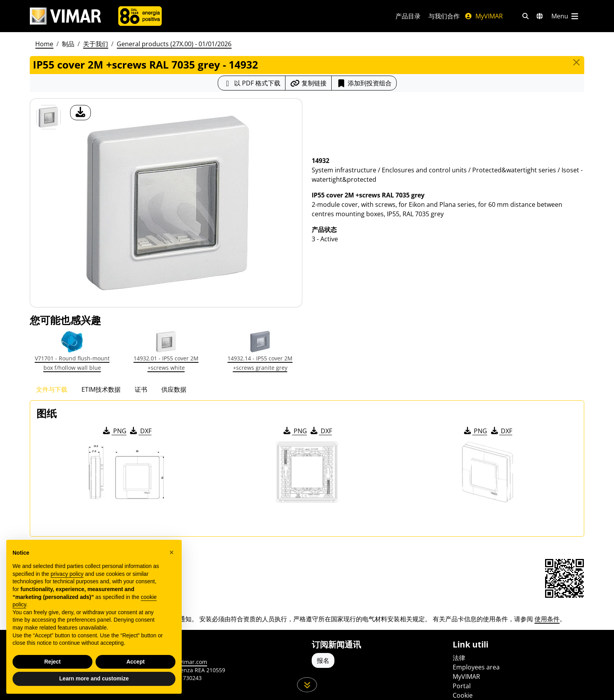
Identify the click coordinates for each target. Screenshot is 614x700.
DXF (140, 431)
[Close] (576, 62)
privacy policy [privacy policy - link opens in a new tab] (67, 574)
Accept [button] (136, 662)
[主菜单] (565, 16)
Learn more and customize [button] (94, 678)
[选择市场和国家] (540, 16)
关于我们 (96, 44)
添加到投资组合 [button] (364, 83)
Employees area (476, 667)
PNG (114, 431)
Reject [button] (52, 662)
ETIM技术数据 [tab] (101, 389)
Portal (462, 686)
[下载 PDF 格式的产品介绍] (252, 83)
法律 (459, 658)
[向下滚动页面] (307, 685)
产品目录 (408, 16)
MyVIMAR (484, 16)
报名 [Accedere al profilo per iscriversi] (323, 660)
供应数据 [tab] (174, 389)
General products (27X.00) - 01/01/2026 (174, 44)
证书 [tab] (141, 389)
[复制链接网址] (308, 83)
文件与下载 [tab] (52, 389)
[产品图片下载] (80, 113)
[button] (172, 552)
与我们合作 (444, 16)
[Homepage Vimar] (65, 16)
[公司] (140, 16)
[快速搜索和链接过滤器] (526, 16)
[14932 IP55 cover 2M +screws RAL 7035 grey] (49, 117)
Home (44, 44)
